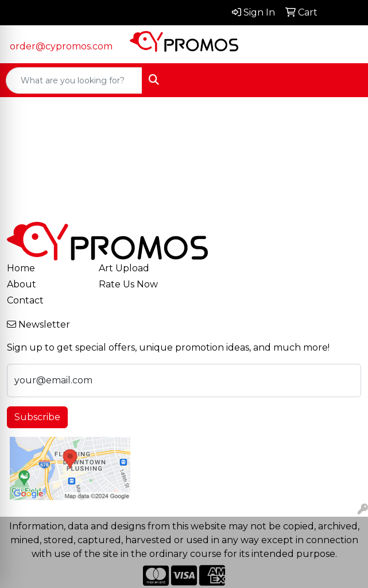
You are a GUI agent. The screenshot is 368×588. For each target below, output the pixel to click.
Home (21, 268)
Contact (25, 300)
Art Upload (124, 268)
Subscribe (37, 417)
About (22, 284)
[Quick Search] (74, 80)
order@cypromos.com (61, 46)
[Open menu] (345, 80)
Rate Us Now (128, 284)
